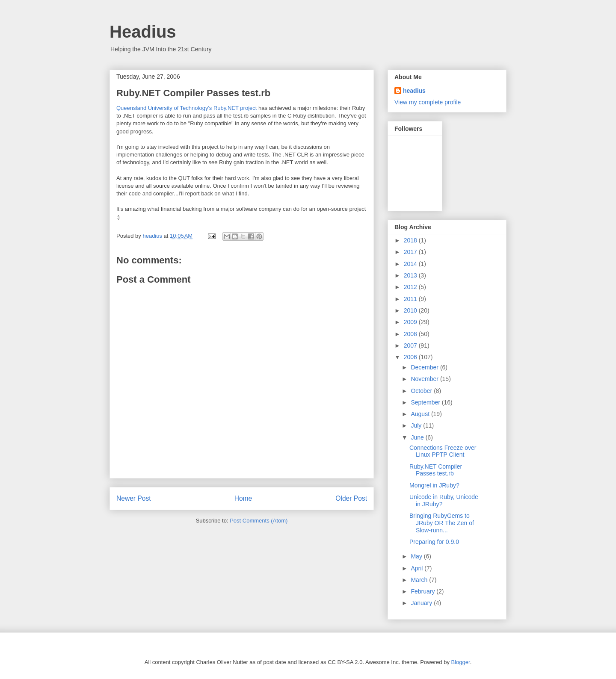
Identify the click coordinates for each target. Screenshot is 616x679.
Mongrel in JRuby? (434, 485)
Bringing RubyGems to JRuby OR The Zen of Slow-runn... (442, 523)
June (418, 437)
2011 (411, 299)
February (423, 591)
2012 (411, 287)
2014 (411, 264)
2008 (411, 334)
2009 (411, 322)
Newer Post (134, 498)
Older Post (351, 498)
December (425, 367)
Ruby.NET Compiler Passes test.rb (436, 470)
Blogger (461, 662)
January (422, 603)
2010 (411, 310)
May (417, 556)
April (418, 568)
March (420, 580)
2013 (411, 275)
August (421, 414)
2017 (411, 252)
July (417, 425)
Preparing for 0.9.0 (434, 542)
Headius (143, 32)
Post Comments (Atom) (259, 521)
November (425, 379)
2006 (411, 357)
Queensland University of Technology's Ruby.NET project (187, 108)
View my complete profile (428, 102)
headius (414, 91)
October (422, 391)
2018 (411, 240)
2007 (411, 345)
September (426, 402)
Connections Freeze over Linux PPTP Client (443, 451)
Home (243, 498)
